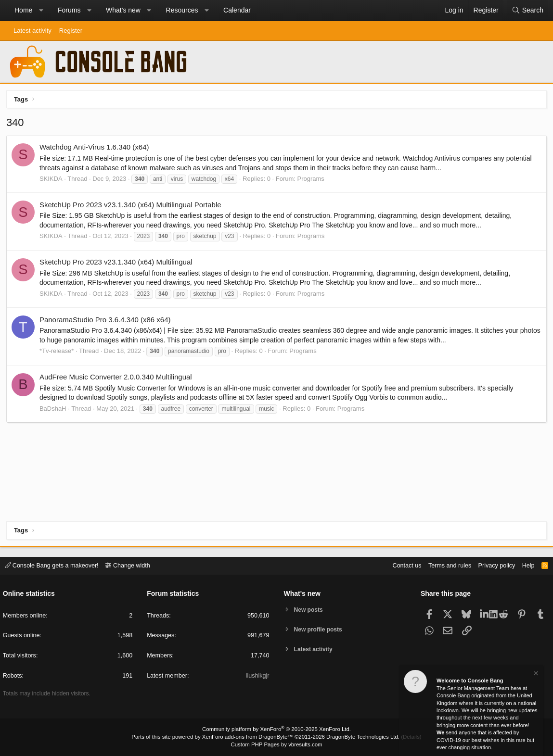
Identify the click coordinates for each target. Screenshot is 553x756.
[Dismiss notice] (535, 674)
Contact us (400, 565)
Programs (312, 180)
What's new (123, 10)
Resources (182, 10)
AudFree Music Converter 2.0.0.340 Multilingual (117, 378)
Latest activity (32, 31)
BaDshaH (54, 409)
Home (23, 10)
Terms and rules (445, 565)
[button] (41, 11)
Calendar (237, 10)
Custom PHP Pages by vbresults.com (276, 745)
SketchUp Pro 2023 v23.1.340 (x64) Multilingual (117, 263)
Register (71, 31)
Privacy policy (493, 565)
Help (526, 565)
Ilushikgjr (257, 676)
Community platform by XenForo (277, 730)
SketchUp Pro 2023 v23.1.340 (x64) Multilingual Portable (131, 206)
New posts (310, 610)
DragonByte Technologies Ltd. (360, 737)
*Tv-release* (58, 352)
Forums (69, 10)
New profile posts (320, 630)
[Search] (527, 11)
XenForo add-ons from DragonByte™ (248, 737)
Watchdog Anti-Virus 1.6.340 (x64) (95, 148)
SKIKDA (52, 180)
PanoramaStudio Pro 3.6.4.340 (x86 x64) (106, 321)
